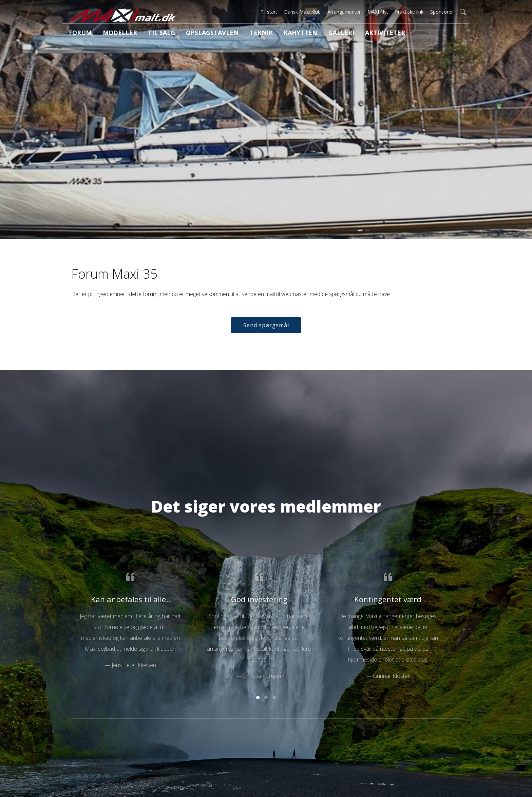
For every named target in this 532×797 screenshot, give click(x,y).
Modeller (112, 34)
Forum (78, 34)
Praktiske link (409, 12)
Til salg (148, 34)
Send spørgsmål (266, 335)
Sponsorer (442, 12)
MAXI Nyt (378, 12)
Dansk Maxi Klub (302, 12)
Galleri (305, 34)
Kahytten (270, 34)
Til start (269, 12)
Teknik (235, 34)
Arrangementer (344, 12)
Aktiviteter (343, 34)
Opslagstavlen (193, 34)
